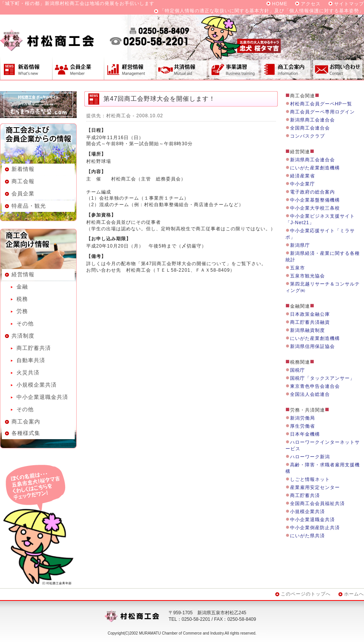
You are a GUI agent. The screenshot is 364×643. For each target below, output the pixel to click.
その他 (25, 323)
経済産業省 (303, 176)
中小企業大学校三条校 (315, 208)
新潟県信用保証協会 (312, 346)
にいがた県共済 (307, 536)
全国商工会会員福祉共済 (317, 504)
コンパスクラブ (307, 136)
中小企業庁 (303, 184)
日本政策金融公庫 (310, 314)
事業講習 (234, 68)
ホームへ (354, 594)
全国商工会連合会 (310, 128)
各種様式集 (26, 433)
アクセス (311, 4)
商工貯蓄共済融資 (310, 322)
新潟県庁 (300, 245)
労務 (22, 311)
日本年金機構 (305, 434)
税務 (22, 299)
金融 (22, 287)
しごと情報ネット (310, 479)
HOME (280, 4)
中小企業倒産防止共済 (315, 528)
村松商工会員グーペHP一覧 (321, 104)
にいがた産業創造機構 (315, 168)
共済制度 (182, 68)
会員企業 (78, 68)
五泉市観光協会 (307, 276)
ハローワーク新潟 (310, 457)
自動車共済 (31, 360)
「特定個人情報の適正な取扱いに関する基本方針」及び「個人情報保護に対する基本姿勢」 (262, 11)
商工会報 (23, 181)
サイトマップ (349, 4)
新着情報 (26, 68)
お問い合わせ (338, 68)
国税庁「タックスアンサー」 (322, 378)
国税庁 (298, 370)
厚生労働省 (303, 426)
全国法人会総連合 (310, 394)
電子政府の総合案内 (312, 192)
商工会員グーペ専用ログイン (322, 112)
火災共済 (28, 372)
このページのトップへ (306, 594)
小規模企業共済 (37, 385)
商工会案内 (286, 68)
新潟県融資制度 (307, 330)
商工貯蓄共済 (34, 348)
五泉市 (298, 268)
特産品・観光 (29, 206)
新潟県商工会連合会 (312, 120)
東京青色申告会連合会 (315, 386)
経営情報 (130, 68)
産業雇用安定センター (315, 487)
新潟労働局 (303, 418)
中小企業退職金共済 (42, 397)
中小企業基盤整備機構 (315, 200)
